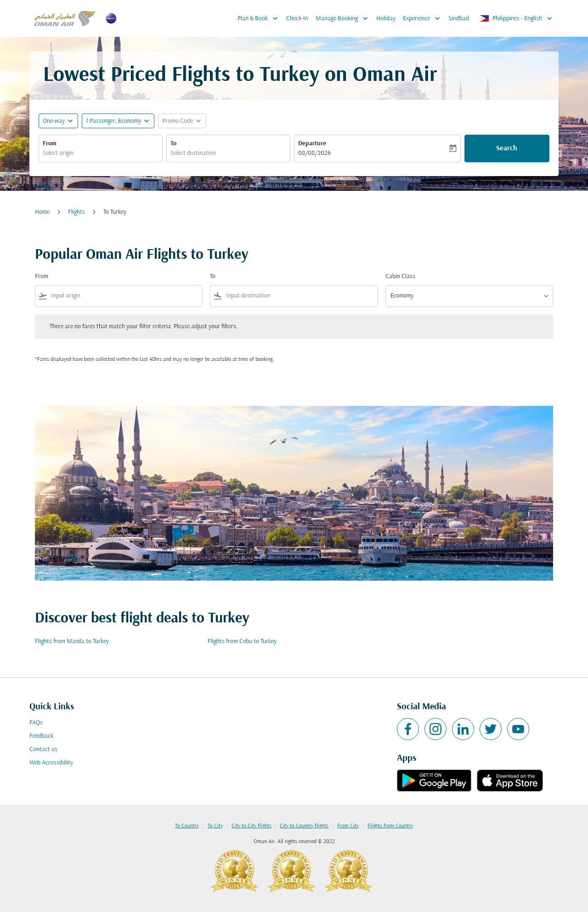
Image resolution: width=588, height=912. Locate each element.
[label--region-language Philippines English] (517, 18)
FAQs (36, 723)
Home (42, 212)
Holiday (386, 19)
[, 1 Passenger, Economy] (113, 121)
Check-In (297, 19)
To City (215, 826)
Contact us (43, 750)
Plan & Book (260, 18)
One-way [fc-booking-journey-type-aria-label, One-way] (54, 121)
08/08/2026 (314, 153)
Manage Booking (344, 18)
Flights (76, 212)
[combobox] (101, 153)
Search (507, 148)
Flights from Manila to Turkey (72, 641)
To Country (187, 826)
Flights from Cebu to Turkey (242, 641)
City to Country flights (304, 826)
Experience (424, 18)
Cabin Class (400, 276)
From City (348, 826)
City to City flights (252, 826)
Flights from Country (390, 826)
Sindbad (459, 19)
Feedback (41, 736)
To (173, 144)
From (50, 144)
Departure (312, 144)
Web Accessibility (51, 763)
